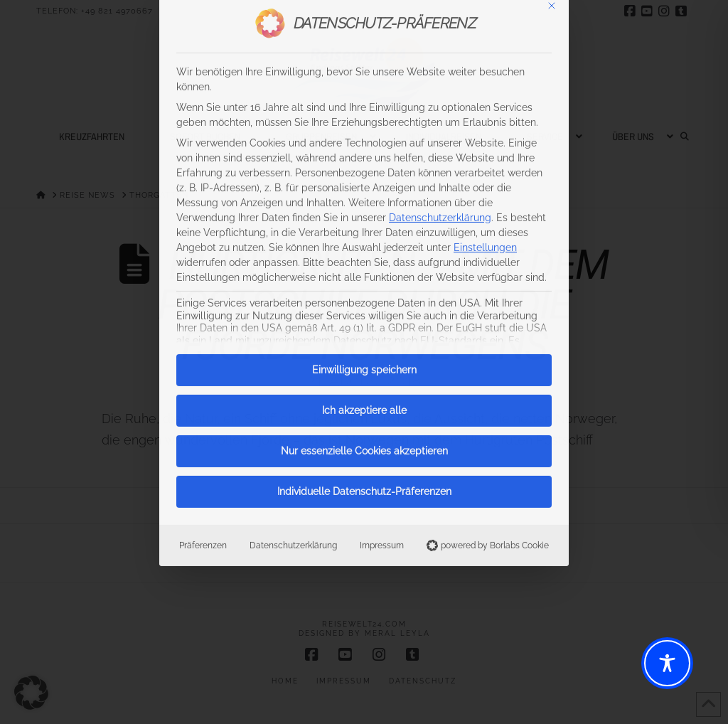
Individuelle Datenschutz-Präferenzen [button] (364, 233)
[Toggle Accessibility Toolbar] (667, 663)
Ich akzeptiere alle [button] (364, 152)
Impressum (382, 287)
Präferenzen (203, 287)
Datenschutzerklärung (293, 287)
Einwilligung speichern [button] (364, 112)
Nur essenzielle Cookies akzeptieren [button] (364, 193)
